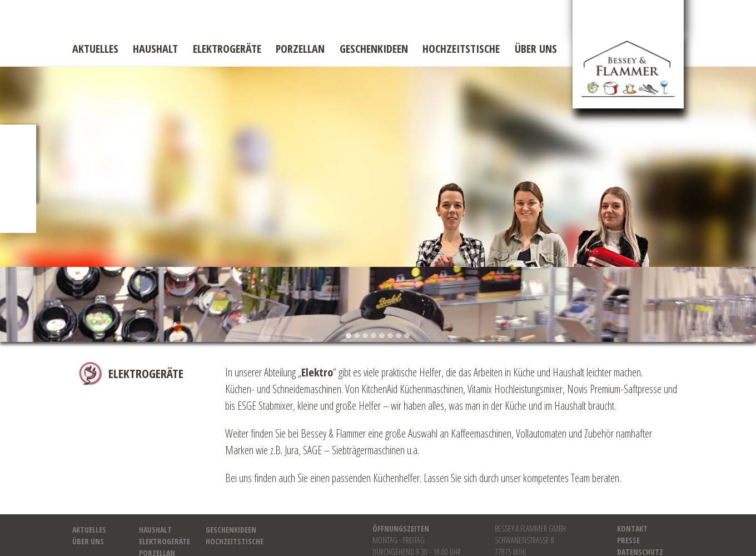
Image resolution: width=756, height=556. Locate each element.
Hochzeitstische (461, 49)
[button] (349, 336)
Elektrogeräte (227, 49)
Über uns (536, 49)
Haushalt (155, 49)
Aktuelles (95, 49)
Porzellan (300, 49)
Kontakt (632, 528)
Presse (628, 540)
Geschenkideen (374, 49)
